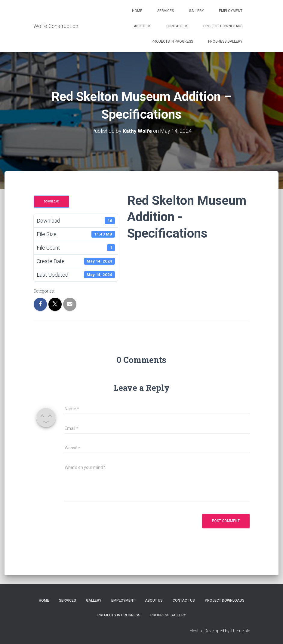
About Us (143, 26)
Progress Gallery (225, 41)
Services (166, 11)
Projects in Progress (172, 41)
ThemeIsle (240, 631)
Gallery (196, 11)
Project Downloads (223, 26)
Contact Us (177, 26)
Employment (231, 11)
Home (137, 11)
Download (51, 202)
